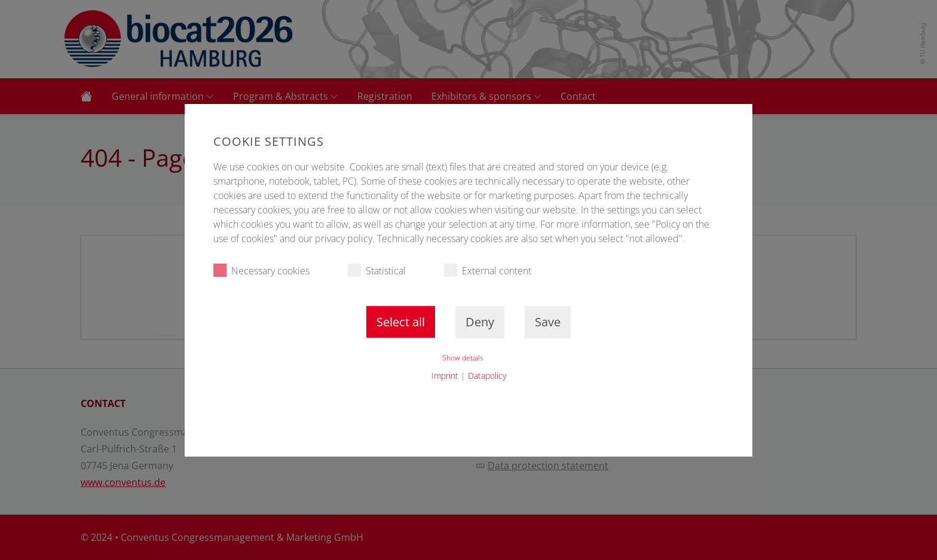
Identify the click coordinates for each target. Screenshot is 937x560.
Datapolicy (487, 376)
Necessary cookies (261, 270)
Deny (480, 322)
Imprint (445, 376)
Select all (401, 322)
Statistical (377, 270)
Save (548, 322)
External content (488, 270)
